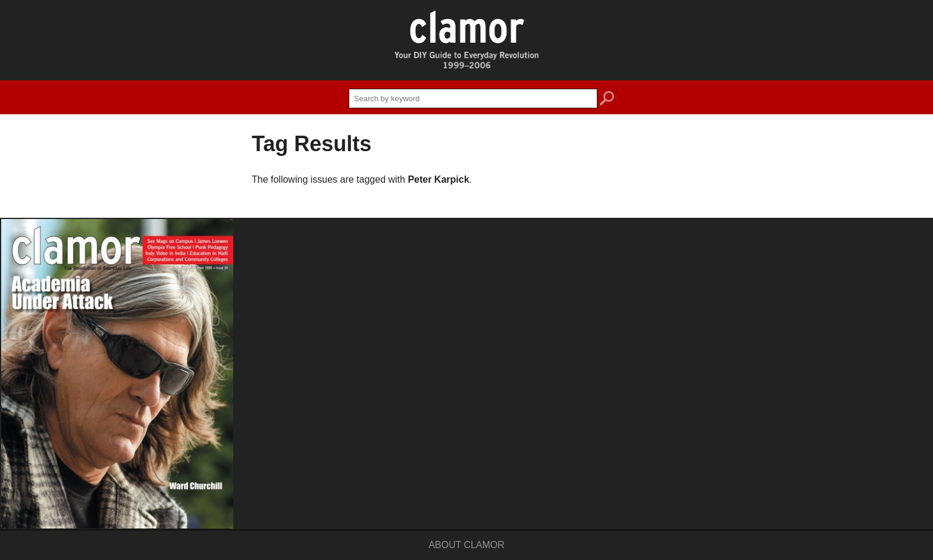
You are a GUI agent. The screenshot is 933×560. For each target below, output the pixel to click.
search (607, 100)
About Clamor (467, 545)
